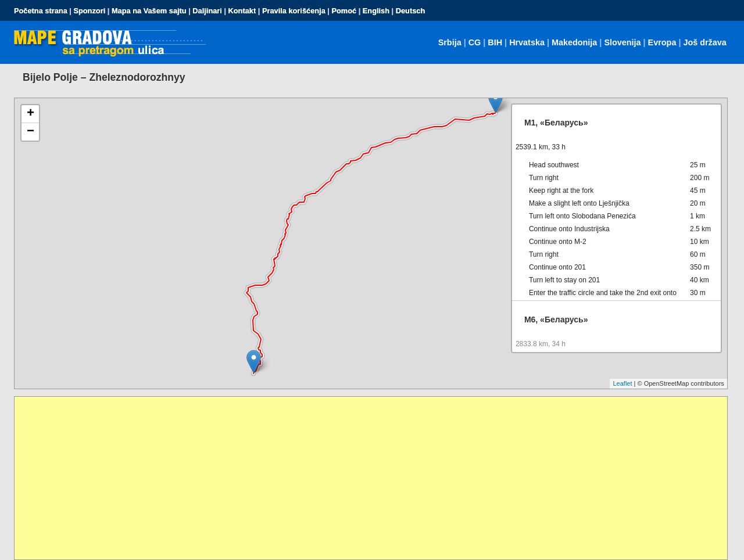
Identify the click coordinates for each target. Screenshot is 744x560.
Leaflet (622, 383)
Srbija (450, 42)
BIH (495, 42)
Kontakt (242, 11)
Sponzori (89, 11)
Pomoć (344, 11)
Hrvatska (527, 42)
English (376, 11)
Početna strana (41, 11)
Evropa (662, 42)
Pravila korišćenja (294, 11)
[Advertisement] (363, 478)
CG (475, 42)
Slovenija (622, 42)
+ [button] (31, 114)
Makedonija (574, 42)
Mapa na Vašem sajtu (149, 11)
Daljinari (207, 11)
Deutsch (411, 11)
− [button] (31, 132)
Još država (704, 42)
